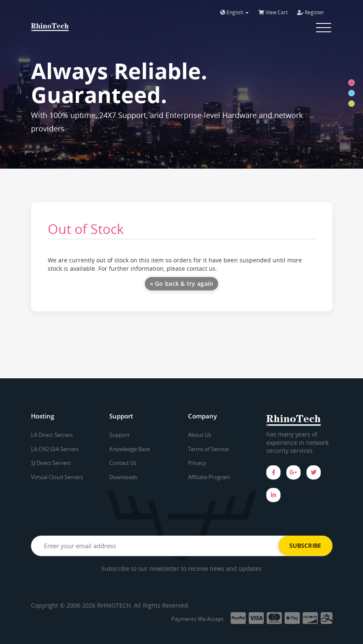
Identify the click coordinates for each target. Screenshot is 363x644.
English (234, 12)
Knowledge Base (130, 449)
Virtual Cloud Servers (57, 477)
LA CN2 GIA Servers (55, 449)
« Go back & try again (182, 284)
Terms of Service (208, 449)
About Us (200, 435)
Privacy (197, 463)
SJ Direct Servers (51, 463)
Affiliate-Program (209, 477)
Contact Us (123, 463)
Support (120, 435)
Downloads (123, 477)
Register (311, 12)
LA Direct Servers (52, 435)
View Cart (273, 12)
